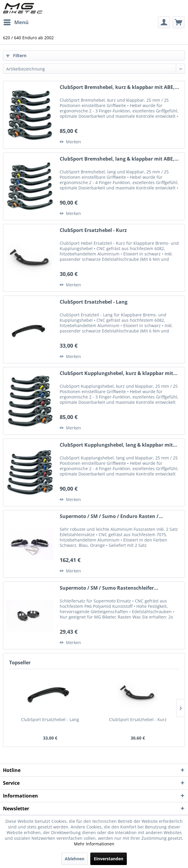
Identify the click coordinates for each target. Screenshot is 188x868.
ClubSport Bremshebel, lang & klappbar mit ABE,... (119, 159)
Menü (16, 22)
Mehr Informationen (94, 844)
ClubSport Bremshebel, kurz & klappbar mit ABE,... (119, 87)
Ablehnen (75, 859)
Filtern (16, 55)
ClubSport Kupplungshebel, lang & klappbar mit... (119, 445)
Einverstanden (109, 859)
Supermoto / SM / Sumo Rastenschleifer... (109, 588)
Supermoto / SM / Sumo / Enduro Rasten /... (111, 516)
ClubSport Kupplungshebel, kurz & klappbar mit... (119, 373)
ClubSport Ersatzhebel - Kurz (93, 230)
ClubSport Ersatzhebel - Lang (94, 302)
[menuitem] (16, 22)
